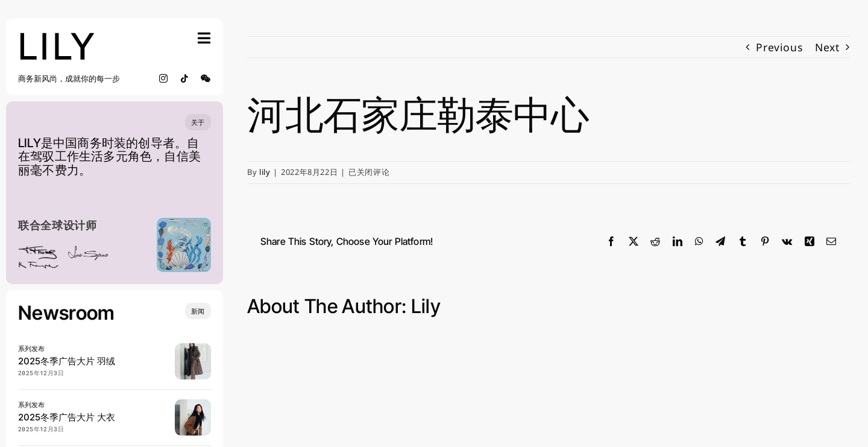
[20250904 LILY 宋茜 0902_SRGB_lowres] (193, 348)
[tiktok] (185, 78)
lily (265, 172)
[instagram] (164, 78)
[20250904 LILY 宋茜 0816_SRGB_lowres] (193, 404)
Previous (779, 47)
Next (827, 47)
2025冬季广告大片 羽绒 (67, 361)
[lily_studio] (57, 36)
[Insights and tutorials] (198, 311)
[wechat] (206, 78)
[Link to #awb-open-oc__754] (204, 38)
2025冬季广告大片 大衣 (67, 417)
